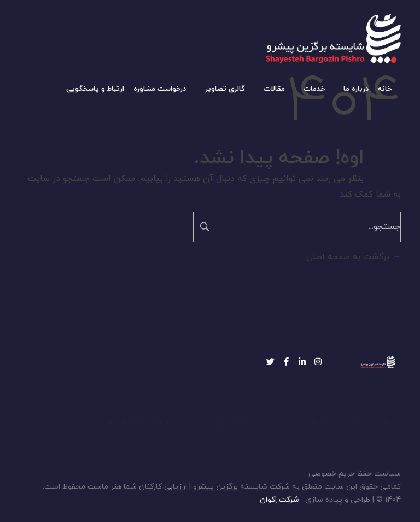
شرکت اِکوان (279, 500)
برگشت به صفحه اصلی (354, 257)
